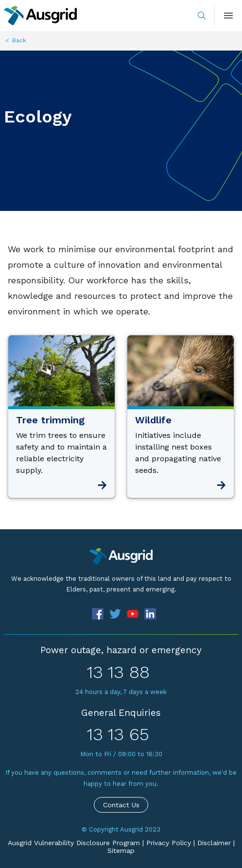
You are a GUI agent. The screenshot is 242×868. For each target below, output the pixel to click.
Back (19, 40)
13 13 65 (118, 734)
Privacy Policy (169, 843)
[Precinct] (121, 556)
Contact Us (121, 805)
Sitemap (121, 851)
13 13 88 (118, 672)
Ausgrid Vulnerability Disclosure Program (74, 843)
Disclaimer (214, 843)
